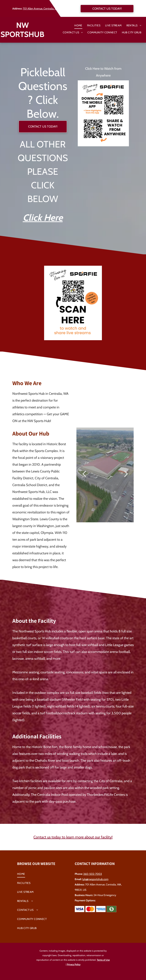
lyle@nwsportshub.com (95, 879)
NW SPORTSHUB (22, 30)
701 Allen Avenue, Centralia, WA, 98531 (45, 9)
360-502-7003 (93, 874)
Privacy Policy (74, 964)
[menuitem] (76, 25)
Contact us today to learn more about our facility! (73, 837)
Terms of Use (103, 960)
